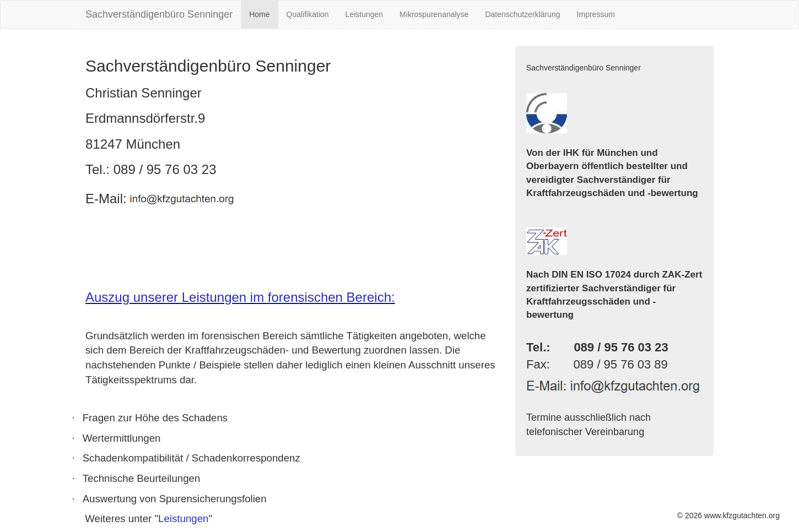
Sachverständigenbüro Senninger (159, 14)
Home (259, 14)
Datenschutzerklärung (522, 14)
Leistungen (365, 14)
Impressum (596, 14)
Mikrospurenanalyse (434, 14)
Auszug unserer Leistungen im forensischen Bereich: (240, 297)
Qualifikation (308, 14)
